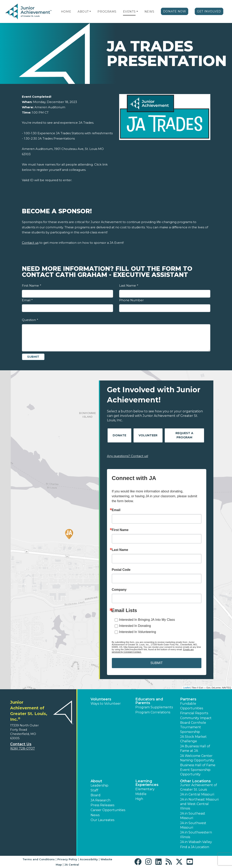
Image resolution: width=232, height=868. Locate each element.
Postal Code (121, 570)
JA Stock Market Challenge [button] (193, 739)
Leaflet (187, 688)
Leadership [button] (99, 785)
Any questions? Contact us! (128, 456)
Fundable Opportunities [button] (192, 706)
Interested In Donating (135, 626)
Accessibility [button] (89, 859)
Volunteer (148, 435)
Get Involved (209, 11)
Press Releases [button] (102, 805)
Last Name (129, 286)
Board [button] (96, 795)
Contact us (30, 243)
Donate (119, 435)
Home (66, 12)
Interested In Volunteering (138, 632)
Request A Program (184, 435)
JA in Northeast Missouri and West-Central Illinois (199, 804)
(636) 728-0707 (22, 748)
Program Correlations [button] (153, 712)
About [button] (96, 781)
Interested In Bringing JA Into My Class (147, 620)
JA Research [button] (100, 800)
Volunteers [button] (101, 699)
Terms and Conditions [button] (39, 859)
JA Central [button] (72, 865)
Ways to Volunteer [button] (106, 704)
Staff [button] (94, 790)
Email (27, 300)
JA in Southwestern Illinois (196, 835)
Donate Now (175, 11)
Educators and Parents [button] (149, 701)
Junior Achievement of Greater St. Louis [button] (199, 787)
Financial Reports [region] (194, 713)
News (149, 12)
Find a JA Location (195, 847)
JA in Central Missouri (197, 794)
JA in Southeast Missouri (193, 816)
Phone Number (131, 300)
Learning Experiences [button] (147, 783)
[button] (90, 12)
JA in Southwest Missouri (193, 825)
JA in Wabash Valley (196, 842)
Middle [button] (141, 794)
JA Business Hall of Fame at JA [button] (195, 748)
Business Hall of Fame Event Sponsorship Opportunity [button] (198, 770)
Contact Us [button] (21, 744)
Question (30, 320)
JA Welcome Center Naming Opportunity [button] (197, 758)
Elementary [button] (145, 789)
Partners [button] (188, 699)
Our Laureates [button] (102, 820)
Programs (107, 12)
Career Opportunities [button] (108, 810)
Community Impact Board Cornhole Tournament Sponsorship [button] (196, 725)
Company (119, 590)
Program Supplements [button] (154, 707)
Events (129, 12)
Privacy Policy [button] (67, 859)
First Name (31, 286)
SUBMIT (156, 663)
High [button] (139, 799)
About (83, 12)
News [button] (95, 815)
